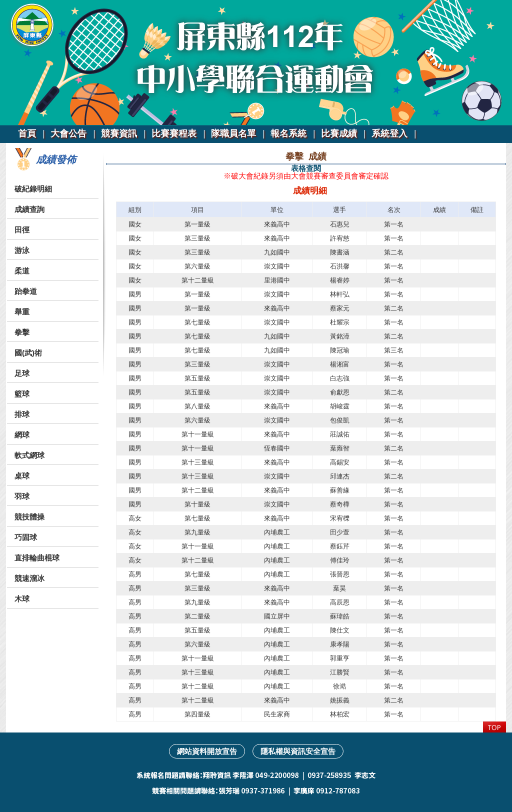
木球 (22, 599)
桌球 (22, 476)
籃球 (22, 394)
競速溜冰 (29, 578)
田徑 (22, 230)
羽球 (22, 496)
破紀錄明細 (33, 189)
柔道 (22, 271)
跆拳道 (26, 291)
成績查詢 (29, 209)
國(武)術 (28, 353)
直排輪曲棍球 (37, 558)
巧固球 (26, 537)
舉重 (22, 312)
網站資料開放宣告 (207, 751)
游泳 (22, 250)
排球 (22, 414)
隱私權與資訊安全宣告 (298, 751)
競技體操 (29, 517)
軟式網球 (29, 455)
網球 (22, 435)
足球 (22, 373)
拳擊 (22, 332)
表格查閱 (306, 168)
